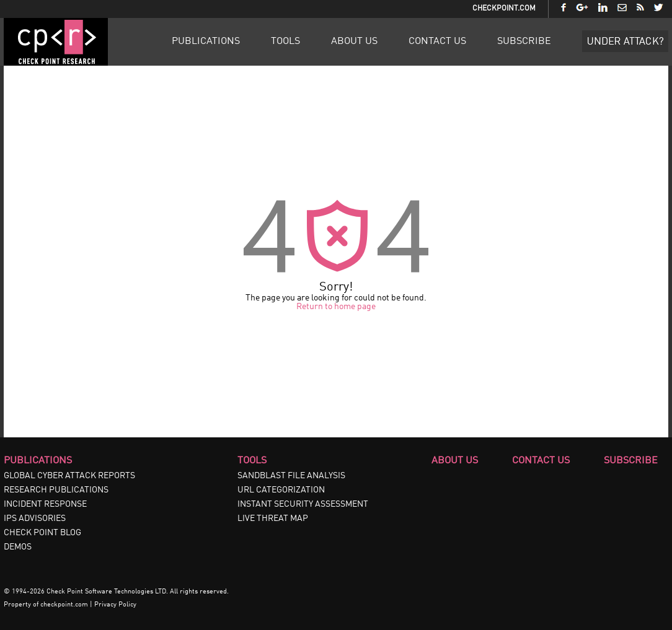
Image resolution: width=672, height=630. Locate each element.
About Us (354, 42)
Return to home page (336, 307)
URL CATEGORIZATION (281, 490)
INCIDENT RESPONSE (45, 504)
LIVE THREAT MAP (273, 518)
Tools (285, 42)
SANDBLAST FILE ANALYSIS (291, 476)
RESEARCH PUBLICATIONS (56, 490)
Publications (206, 42)
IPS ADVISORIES (35, 518)
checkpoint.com (64, 605)
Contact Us (437, 42)
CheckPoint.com (504, 9)
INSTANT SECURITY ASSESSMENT (303, 504)
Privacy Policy (115, 605)
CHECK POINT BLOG (42, 533)
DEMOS (18, 547)
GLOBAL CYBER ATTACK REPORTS (69, 476)
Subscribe (524, 42)
